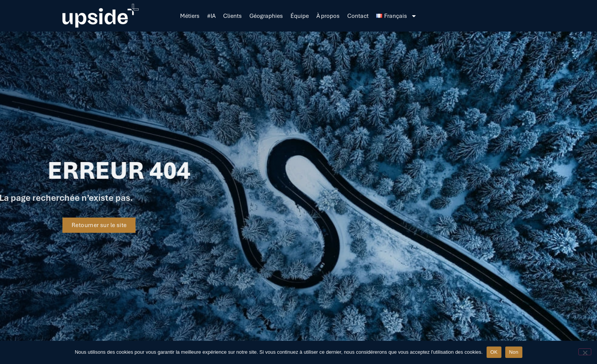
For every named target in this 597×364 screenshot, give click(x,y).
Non (514, 352)
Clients (232, 16)
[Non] (585, 352)
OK (494, 352)
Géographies (266, 16)
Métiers (190, 16)
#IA (211, 16)
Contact (358, 16)
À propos (328, 16)
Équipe (300, 16)
